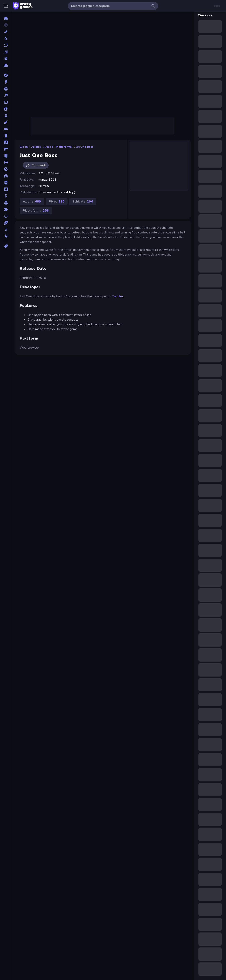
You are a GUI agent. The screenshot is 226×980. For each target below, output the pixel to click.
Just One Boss (84, 147)
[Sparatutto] (6, 216)
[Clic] (6, 122)
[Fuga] (6, 156)
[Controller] (6, 129)
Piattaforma (64, 147)
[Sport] (6, 223)
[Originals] (6, 52)
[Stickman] (6, 230)
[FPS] (6, 149)
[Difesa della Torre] (6, 136)
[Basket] (6, 89)
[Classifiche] (6, 65)
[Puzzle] (6, 209)
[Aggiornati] (6, 45)
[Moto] (6, 196)
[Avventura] (6, 75)
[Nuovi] (6, 32)
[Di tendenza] (6, 38)
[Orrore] (6, 203)
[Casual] (6, 116)
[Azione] (6, 82)
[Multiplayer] (6, 59)
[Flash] (6, 142)
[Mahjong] (6, 183)
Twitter (118, 296)
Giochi (24, 147)
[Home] (6, 18)
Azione (36, 147)
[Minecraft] (6, 189)
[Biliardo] (6, 95)
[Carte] (6, 109)
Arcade (48, 147)
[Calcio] (6, 102)
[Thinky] (6, 236)
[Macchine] (6, 176)
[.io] (6, 169)
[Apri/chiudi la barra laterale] (6, 6)
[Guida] (6, 162)
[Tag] (6, 246)
